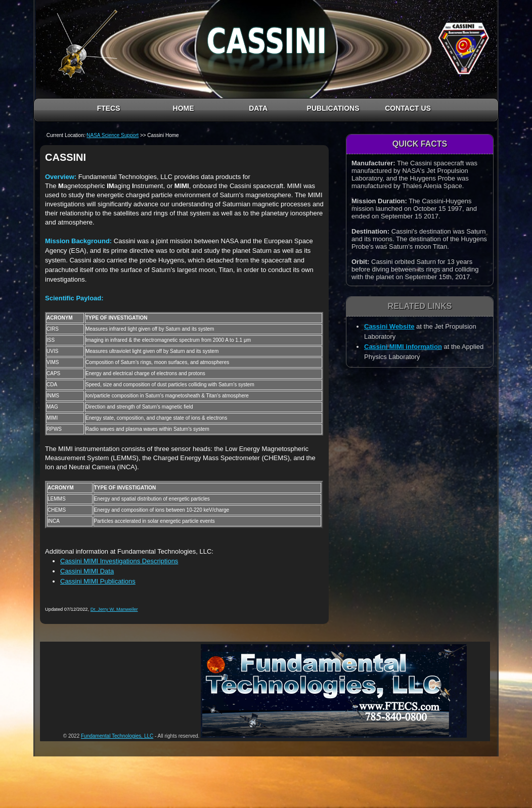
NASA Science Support (113, 135)
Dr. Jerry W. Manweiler (114, 609)
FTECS (109, 108)
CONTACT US (408, 108)
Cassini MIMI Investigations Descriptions (119, 561)
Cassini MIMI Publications (98, 581)
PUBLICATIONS (333, 108)
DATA (258, 108)
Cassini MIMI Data (87, 571)
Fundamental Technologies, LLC (117, 736)
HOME (184, 108)
